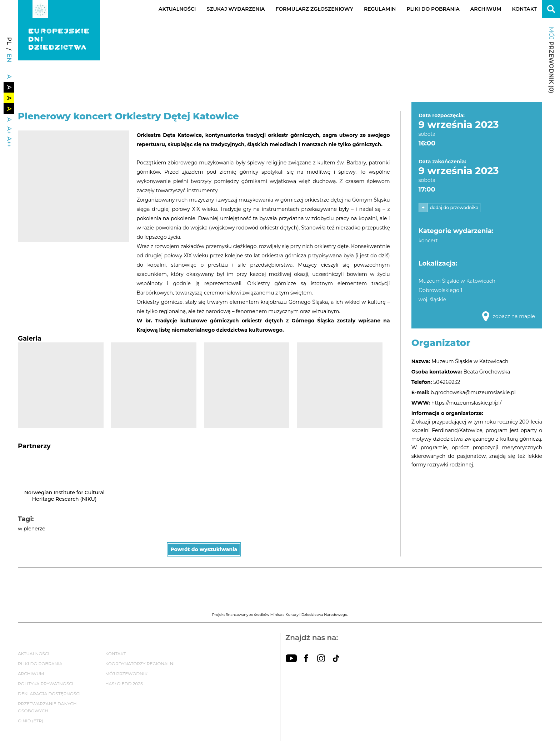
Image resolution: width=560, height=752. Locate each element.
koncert (428, 241)
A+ (9, 130)
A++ (9, 142)
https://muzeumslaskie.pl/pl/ (466, 403)
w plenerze (32, 529)
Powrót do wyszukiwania (204, 549)
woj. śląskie (432, 300)
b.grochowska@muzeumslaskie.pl (473, 392)
